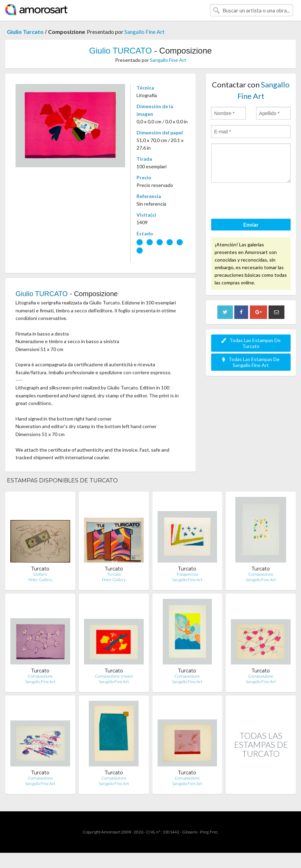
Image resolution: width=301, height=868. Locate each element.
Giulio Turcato (25, 32)
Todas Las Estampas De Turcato (251, 343)
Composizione (261, 574)
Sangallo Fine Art (144, 32)
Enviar (251, 225)
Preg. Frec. (209, 832)
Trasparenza (187, 574)
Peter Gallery (40, 580)
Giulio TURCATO (120, 51)
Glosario (190, 832)
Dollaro (40, 574)
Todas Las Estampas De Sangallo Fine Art (251, 362)
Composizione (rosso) (114, 676)
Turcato (114, 574)
